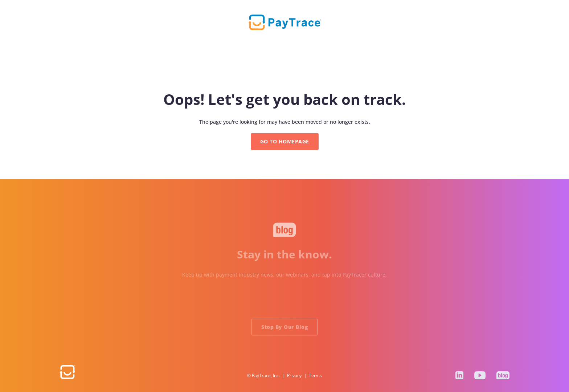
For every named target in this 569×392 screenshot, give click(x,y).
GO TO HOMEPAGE (285, 141)
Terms (315, 375)
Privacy (294, 375)
